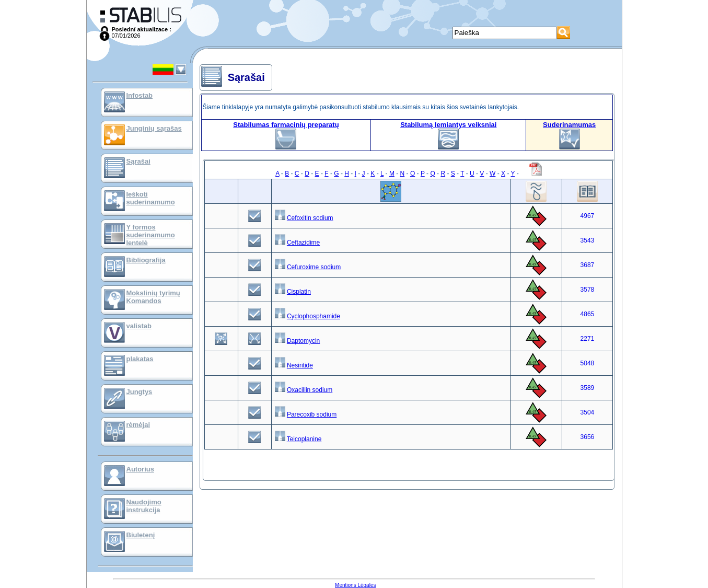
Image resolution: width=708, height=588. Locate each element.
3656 (588, 437)
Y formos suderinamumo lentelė (151, 235)
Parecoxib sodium (312, 414)
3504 (588, 412)
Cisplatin (299, 292)
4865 (588, 314)
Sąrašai (138, 161)
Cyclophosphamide (314, 316)
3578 (588, 290)
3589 (588, 388)
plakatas (140, 359)
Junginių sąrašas (154, 128)
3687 (588, 265)
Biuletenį (141, 535)
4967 (588, 216)
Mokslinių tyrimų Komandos (153, 297)
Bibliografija (146, 260)
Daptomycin (303, 341)
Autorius (140, 469)
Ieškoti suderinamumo (151, 198)
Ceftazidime (303, 243)
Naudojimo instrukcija (144, 506)
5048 (588, 363)
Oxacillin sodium (310, 390)
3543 (588, 240)
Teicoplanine (304, 439)
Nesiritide (300, 365)
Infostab (140, 95)
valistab (139, 326)
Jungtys (140, 392)
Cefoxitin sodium (310, 218)
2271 (588, 339)
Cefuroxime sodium (314, 267)
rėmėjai (138, 425)
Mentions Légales (355, 585)
